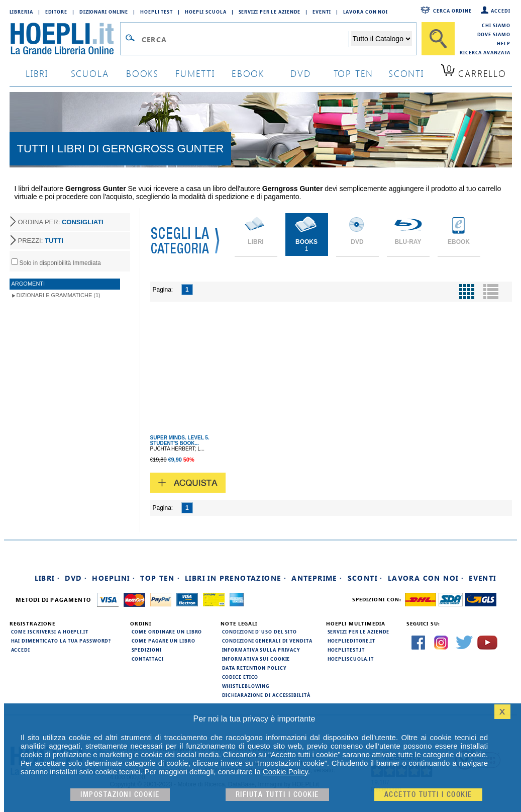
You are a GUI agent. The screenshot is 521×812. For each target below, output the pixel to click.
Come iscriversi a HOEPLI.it (50, 631)
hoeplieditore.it (351, 641)
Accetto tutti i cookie (428, 795)
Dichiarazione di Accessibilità (266, 695)
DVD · (76, 578)
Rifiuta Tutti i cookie (277, 795)
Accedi (500, 11)
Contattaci (148, 659)
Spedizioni (147, 650)
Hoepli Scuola (206, 12)
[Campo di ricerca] (245, 39)
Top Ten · (160, 578)
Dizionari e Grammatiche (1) (59, 295)
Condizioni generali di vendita (267, 641)
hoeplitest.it (346, 650)
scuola (90, 73)
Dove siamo (494, 34)
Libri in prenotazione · (236, 578)
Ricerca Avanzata (485, 52)
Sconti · (365, 578)
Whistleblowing (246, 686)
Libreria (21, 12)
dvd (300, 73)
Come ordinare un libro (167, 631)
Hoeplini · (114, 578)
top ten (354, 73)
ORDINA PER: (61, 222)
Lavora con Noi (366, 12)
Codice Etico (240, 677)
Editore (56, 12)
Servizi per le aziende (270, 12)
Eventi (322, 12)
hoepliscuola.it (351, 659)
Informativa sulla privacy (261, 650)
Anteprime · (317, 578)
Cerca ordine (452, 11)
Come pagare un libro (164, 641)
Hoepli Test (157, 12)
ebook (248, 73)
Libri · (47, 578)
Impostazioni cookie (120, 795)
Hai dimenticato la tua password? (61, 641)
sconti (406, 73)
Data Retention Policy (254, 668)
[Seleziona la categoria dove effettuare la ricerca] (381, 39)
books (142, 73)
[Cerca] (438, 39)
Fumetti (195, 73)
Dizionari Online (104, 12)
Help (504, 43)
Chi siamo (496, 25)
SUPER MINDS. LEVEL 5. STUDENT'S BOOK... (180, 440)
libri (37, 73)
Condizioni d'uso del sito (260, 631)
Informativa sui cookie (256, 659)
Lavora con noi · (426, 578)
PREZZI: (41, 241)
